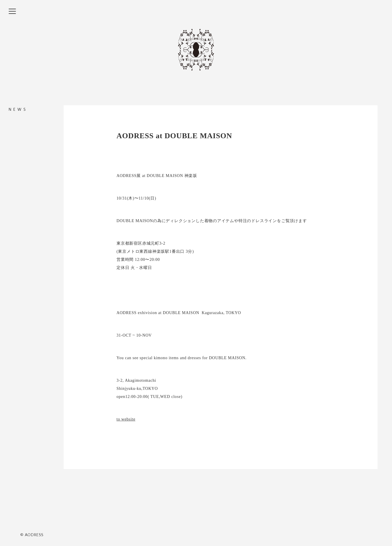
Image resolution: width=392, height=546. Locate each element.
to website (126, 419)
